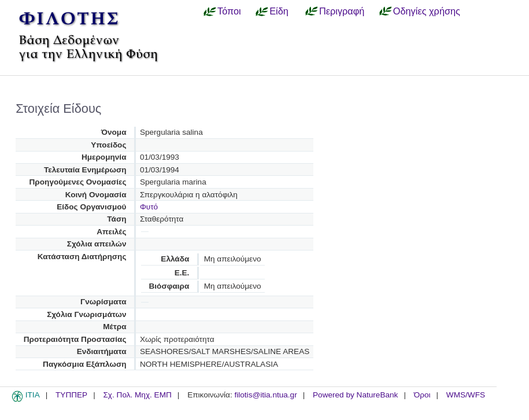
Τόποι (229, 11)
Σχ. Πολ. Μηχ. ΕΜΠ (137, 395)
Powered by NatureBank (355, 395)
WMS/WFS (466, 395)
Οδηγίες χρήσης (427, 11)
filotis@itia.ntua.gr (265, 395)
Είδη (279, 11)
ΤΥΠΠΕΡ (71, 395)
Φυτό (149, 207)
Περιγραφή (342, 11)
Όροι (422, 395)
